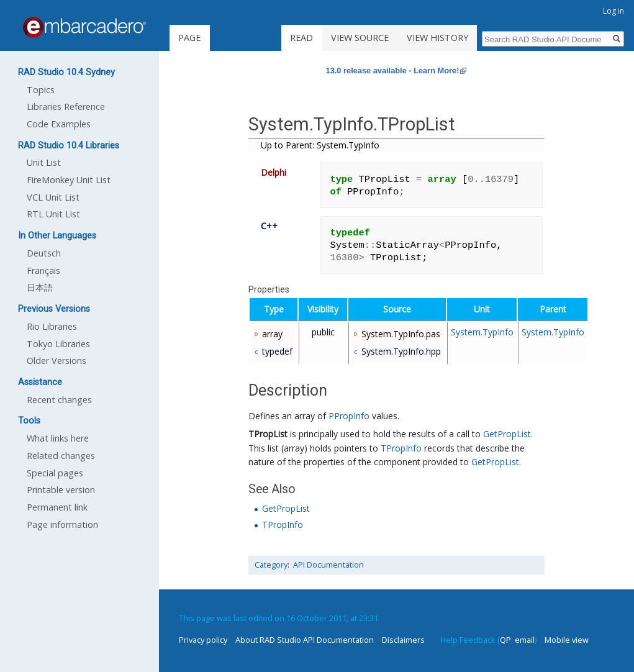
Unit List (44, 162)
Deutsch (44, 253)
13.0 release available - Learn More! (393, 70)
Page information (62, 524)
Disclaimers (403, 640)
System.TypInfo (482, 332)
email (525, 640)
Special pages (55, 473)
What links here (58, 438)
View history (437, 38)
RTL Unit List (53, 214)
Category (271, 565)
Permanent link (57, 507)
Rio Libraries (52, 326)
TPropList (268, 434)
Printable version (61, 490)
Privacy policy (203, 640)
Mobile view (567, 640)
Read (301, 38)
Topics (41, 90)
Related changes (61, 456)
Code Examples (59, 124)
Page (189, 38)
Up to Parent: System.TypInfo (320, 145)
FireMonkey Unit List (69, 180)
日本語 (40, 287)
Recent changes (59, 400)
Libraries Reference (66, 107)
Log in (614, 11)
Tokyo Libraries (58, 344)
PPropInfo (349, 416)
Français (43, 270)
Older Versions (57, 361)
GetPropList (507, 434)
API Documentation (328, 565)
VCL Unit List (53, 197)
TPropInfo (401, 448)
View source (360, 38)
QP (505, 640)
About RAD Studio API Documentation (305, 640)
